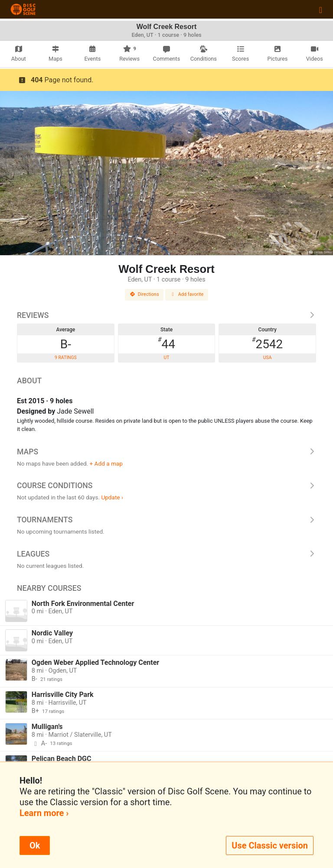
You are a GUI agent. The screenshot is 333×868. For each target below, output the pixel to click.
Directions (144, 294)
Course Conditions (166, 486)
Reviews (166, 315)
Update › (112, 497)
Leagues (166, 554)
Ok (35, 845)
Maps (166, 452)
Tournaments (166, 520)
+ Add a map (106, 463)
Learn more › (44, 813)
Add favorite (187, 294)
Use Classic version (270, 845)
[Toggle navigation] (321, 10)
